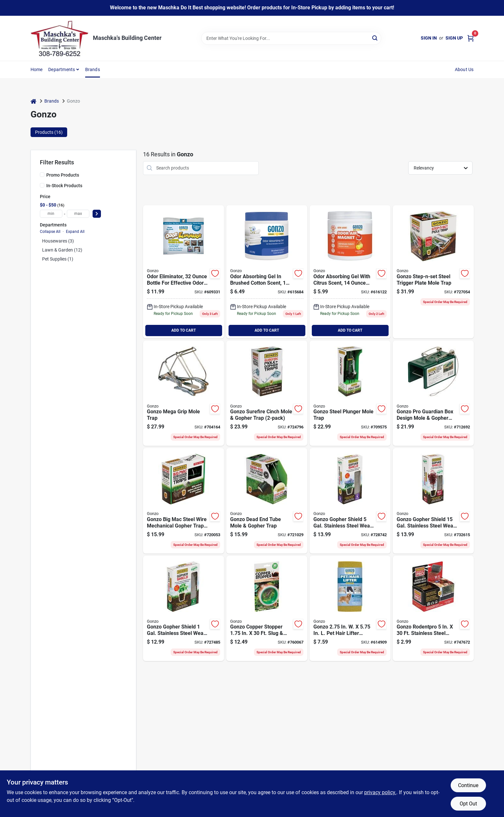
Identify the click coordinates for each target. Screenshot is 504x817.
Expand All (75, 232)
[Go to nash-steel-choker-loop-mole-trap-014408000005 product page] (184, 393)
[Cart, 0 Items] (471, 38)
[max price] (78, 214)
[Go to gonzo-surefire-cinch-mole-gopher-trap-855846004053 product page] (267, 393)
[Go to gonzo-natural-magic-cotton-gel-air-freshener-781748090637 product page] (267, 272)
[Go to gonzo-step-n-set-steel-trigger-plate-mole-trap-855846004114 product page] (433, 272)
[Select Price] (97, 214)
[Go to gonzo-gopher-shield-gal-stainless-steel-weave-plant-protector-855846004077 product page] (184, 609)
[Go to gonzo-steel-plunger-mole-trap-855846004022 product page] (350, 393)
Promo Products (63, 175)
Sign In (429, 38)
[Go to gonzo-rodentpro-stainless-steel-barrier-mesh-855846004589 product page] (433, 609)
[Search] (375, 38)
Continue (468, 785)
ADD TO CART (184, 330)
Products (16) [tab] (49, 132)
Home (37, 69)
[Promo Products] (42, 175)
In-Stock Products (64, 186)
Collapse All (50, 232)
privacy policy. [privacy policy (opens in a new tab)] (380, 792)
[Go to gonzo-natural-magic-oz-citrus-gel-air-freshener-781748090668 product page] (350, 272)
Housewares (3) (58, 241)
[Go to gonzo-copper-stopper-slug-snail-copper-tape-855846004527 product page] (267, 609)
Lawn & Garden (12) (62, 250)
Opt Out (468, 804)
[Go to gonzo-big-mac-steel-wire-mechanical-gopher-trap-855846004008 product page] (184, 501)
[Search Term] (291, 38)
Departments (62, 69)
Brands (93, 69)
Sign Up (454, 38)
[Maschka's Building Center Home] (59, 38)
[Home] (33, 101)
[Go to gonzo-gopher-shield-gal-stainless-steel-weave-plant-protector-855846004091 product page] (433, 501)
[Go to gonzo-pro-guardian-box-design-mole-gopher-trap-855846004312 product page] (433, 393)
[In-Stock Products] (42, 185)
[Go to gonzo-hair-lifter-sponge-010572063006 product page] (350, 609)
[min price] (51, 214)
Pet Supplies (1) (58, 259)
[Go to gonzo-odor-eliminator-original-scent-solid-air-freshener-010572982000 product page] (184, 272)
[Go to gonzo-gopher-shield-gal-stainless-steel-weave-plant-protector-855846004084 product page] (350, 501)
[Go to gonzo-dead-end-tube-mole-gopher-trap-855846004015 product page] (267, 501)
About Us (464, 69)
